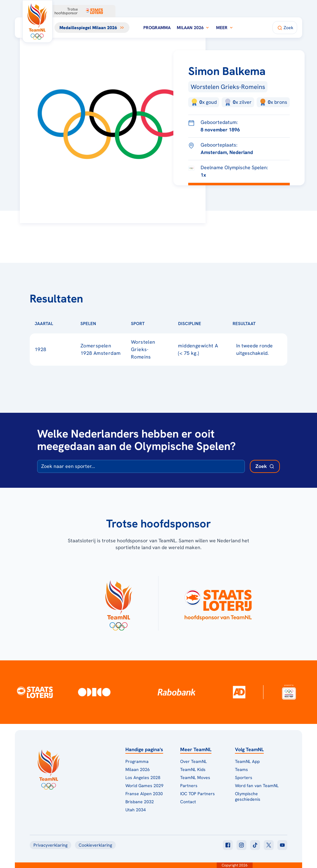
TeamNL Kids (193, 769)
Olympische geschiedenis (248, 796)
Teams (241, 769)
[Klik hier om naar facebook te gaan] (228, 845)
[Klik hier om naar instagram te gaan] (241, 845)
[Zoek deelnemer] (265, 466)
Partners (189, 786)
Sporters (244, 778)
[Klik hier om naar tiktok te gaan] (255, 845)
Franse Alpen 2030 (144, 794)
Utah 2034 (136, 810)
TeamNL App (247, 761)
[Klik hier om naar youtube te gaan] (282, 845)
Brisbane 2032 (140, 802)
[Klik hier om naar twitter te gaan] (269, 845)
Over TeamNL (193, 761)
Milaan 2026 (193, 28)
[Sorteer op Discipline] (211, 324)
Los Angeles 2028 (143, 778)
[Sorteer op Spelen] (106, 324)
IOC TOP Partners (198, 794)
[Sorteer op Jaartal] (63, 324)
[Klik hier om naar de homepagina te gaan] (37, 21)
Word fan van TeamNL (257, 786)
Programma (157, 28)
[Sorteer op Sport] (154, 324)
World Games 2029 (144, 786)
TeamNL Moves (195, 778)
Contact (188, 802)
